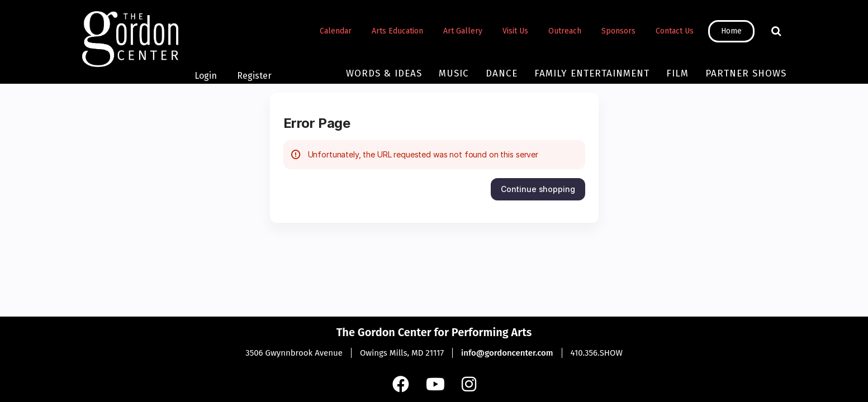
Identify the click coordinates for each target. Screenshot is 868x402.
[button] (538, 189)
